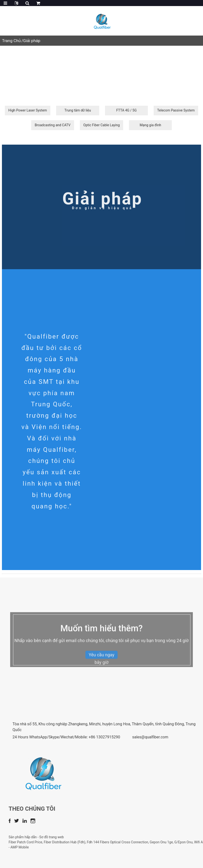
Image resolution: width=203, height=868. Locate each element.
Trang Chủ (11, 41)
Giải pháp (32, 41)
